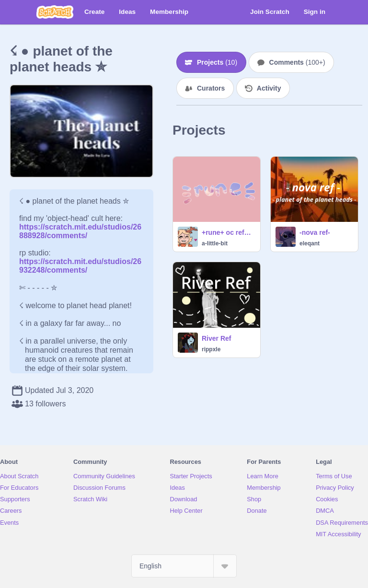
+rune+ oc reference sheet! (228, 232)
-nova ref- (315, 232)
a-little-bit (215, 243)
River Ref (216, 338)
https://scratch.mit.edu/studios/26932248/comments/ (80, 266)
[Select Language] (184, 566)
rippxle (211, 349)
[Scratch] (55, 12)
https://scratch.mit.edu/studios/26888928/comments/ (80, 227)
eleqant (310, 243)
